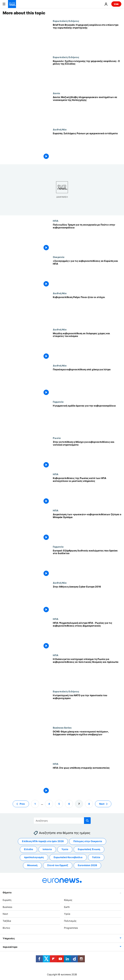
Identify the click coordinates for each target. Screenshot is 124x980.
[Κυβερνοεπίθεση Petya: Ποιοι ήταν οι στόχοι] (87, 310)
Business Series (62, 728)
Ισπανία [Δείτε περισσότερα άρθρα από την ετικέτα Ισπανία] (47, 849)
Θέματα (7, 892)
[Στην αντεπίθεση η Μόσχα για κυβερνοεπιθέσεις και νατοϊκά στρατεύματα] (87, 455)
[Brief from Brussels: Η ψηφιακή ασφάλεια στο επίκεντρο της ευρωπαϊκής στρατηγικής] (87, 38)
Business (7, 907)
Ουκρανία (59, 257)
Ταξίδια (7, 921)
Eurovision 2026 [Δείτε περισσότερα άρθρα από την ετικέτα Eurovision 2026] (87, 865)
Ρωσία (57, 438)
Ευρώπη (7, 900)
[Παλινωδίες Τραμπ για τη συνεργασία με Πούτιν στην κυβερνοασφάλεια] (87, 237)
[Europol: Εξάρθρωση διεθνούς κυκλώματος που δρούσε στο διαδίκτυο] (87, 563)
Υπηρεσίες (9, 938)
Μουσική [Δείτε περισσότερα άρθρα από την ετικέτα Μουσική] (32, 865)
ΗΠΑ (56, 221)
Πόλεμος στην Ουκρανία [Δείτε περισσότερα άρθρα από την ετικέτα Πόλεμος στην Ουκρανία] (88, 841)
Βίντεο (6, 928)
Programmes (71, 928)
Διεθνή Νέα (60, 129)
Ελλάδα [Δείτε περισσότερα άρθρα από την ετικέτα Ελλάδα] (28, 849)
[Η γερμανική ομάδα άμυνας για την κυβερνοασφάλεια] (87, 418)
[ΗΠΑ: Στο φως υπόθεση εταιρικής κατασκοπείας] (87, 781)
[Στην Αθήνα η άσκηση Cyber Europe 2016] (87, 599)
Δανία (56, 93)
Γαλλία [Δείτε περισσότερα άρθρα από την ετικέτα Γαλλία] (96, 857)
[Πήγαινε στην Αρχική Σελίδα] (12, 4)
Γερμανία (58, 402)
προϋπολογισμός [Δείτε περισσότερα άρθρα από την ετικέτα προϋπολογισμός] (34, 857)
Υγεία (67, 914)
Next (5, 914)
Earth (67, 907)
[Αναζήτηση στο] (62, 821)
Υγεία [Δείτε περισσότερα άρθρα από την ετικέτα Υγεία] (65, 849)
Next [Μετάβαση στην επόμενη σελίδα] (102, 804)
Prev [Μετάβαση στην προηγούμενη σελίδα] (22, 804)
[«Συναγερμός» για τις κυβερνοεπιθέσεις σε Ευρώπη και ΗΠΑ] (87, 274)
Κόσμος (68, 900)
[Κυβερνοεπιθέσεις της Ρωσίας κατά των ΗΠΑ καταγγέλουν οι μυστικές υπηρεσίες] (87, 491)
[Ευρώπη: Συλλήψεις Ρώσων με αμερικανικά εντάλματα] (87, 146)
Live (116, 4)
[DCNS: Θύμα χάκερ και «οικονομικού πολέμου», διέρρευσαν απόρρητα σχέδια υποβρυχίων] (87, 744)
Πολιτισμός (70, 921)
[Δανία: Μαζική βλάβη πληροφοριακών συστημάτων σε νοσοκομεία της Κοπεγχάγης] (87, 110)
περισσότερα (10, 947)
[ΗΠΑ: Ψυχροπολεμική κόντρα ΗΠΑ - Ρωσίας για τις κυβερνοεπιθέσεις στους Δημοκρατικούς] (87, 636)
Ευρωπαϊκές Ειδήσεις (66, 21)
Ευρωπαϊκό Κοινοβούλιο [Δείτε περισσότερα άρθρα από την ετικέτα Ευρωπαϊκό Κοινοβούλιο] (68, 857)
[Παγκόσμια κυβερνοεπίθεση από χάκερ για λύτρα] (87, 382)
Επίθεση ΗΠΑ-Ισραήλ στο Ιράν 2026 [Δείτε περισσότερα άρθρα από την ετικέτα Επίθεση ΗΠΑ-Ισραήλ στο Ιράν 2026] (43, 841)
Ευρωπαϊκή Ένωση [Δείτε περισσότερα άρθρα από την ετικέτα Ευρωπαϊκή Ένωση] (89, 849)
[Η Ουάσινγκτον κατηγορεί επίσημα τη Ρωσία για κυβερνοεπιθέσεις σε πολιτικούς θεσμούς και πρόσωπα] (87, 672)
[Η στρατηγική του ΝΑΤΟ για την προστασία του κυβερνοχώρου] (87, 708)
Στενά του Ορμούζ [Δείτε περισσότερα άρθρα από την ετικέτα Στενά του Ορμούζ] (58, 865)
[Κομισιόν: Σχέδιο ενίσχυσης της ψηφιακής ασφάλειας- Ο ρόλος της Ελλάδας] (87, 74)
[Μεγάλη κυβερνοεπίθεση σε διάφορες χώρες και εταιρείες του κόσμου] (87, 346)
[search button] (87, 821)
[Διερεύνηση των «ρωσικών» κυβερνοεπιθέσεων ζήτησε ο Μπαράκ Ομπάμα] (87, 527)
